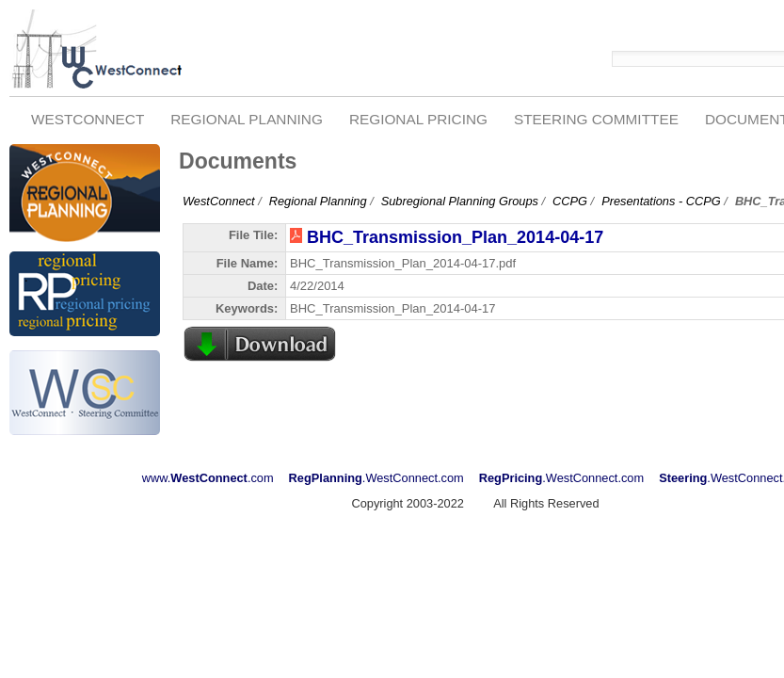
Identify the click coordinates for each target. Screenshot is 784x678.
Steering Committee (596, 119)
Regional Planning (247, 119)
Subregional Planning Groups (460, 201)
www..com (208, 478)
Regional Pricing (418, 119)
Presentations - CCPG (661, 201)
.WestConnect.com (376, 478)
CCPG (570, 201)
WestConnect (88, 119)
